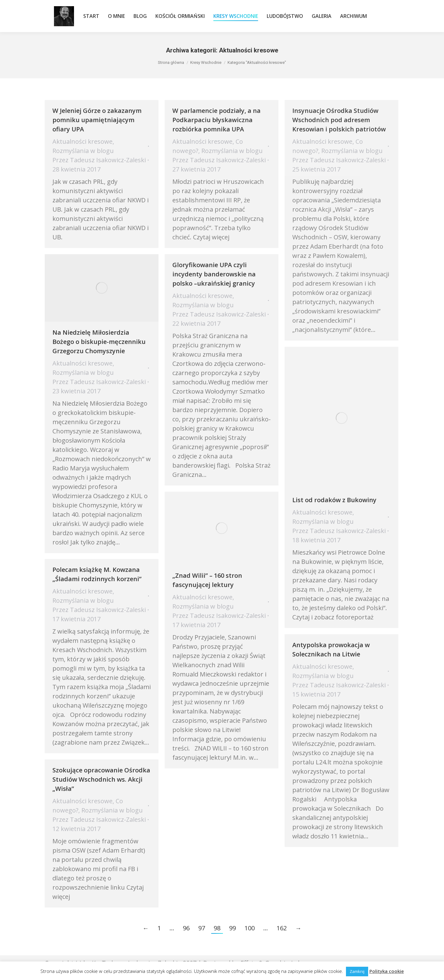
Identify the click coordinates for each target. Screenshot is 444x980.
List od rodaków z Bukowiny (334, 500)
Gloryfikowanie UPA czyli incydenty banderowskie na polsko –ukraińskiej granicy (214, 274)
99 (232, 928)
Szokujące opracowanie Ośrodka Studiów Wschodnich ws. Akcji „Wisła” (101, 779)
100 (250, 928)
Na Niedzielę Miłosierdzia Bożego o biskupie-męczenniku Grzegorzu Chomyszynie (99, 342)
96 (186, 928)
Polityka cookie (387, 971)
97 (202, 928)
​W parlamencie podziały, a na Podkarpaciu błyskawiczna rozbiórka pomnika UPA (216, 120)
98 (217, 928)
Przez (99, 160)
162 (282, 928)
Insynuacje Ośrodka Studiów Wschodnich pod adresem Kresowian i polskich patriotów (339, 120)
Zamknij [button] (357, 971)
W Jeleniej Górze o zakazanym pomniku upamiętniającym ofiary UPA (97, 120)
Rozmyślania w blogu (83, 151)
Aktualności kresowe (82, 141)
